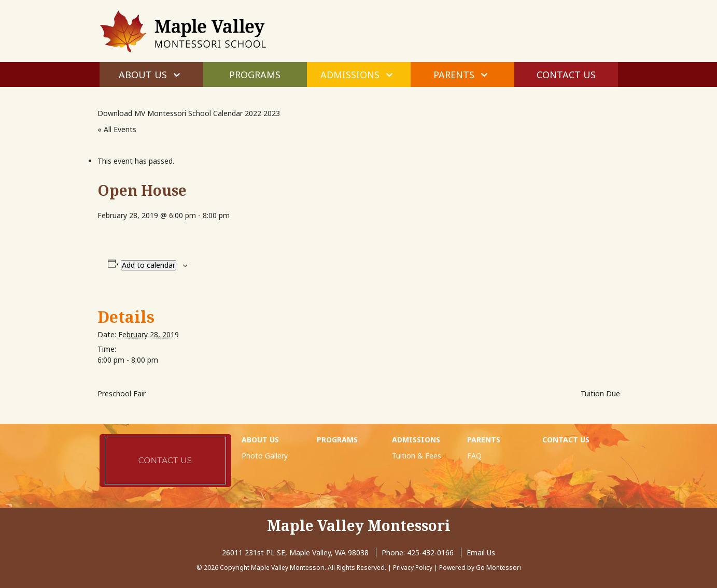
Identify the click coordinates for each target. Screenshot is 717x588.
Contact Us (566, 75)
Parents (454, 75)
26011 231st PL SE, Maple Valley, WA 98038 (295, 553)
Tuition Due (600, 393)
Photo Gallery (265, 456)
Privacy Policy (413, 568)
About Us (143, 75)
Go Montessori (498, 568)
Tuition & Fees (417, 456)
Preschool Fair (122, 393)
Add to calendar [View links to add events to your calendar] (149, 265)
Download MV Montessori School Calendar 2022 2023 (189, 113)
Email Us (481, 553)
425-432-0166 (430, 553)
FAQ (474, 456)
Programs (255, 75)
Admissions (350, 75)
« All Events (117, 129)
